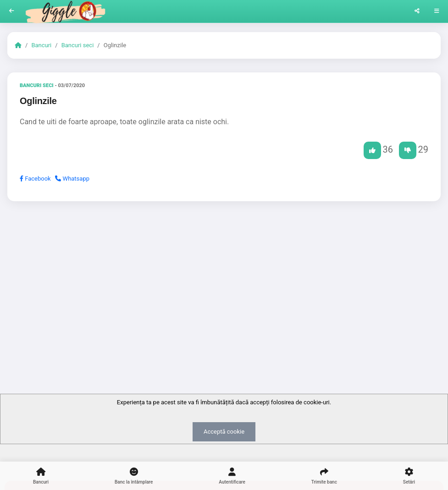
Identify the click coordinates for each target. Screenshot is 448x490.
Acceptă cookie (224, 432)
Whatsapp (72, 179)
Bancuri (41, 45)
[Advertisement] (224, 279)
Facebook (35, 179)
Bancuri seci (78, 45)
